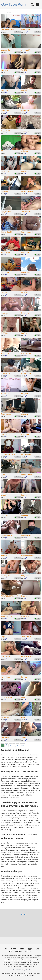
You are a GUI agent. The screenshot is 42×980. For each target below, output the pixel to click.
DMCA (28, 970)
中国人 (30, 949)
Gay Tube (19, 951)
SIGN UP (29, 951)
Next (23, 745)
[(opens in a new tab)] (21, 914)
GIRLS (22, 949)
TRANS (14, 949)
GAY (6, 949)
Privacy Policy (21, 970)
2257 (14, 970)
